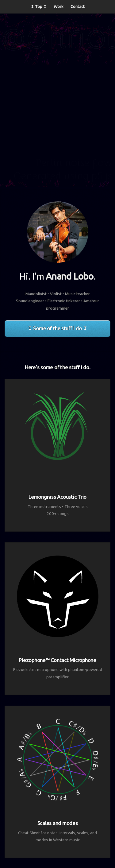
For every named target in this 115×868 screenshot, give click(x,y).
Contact (78, 7)
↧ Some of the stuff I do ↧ (57, 328)
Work (59, 7)
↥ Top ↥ (39, 7)
